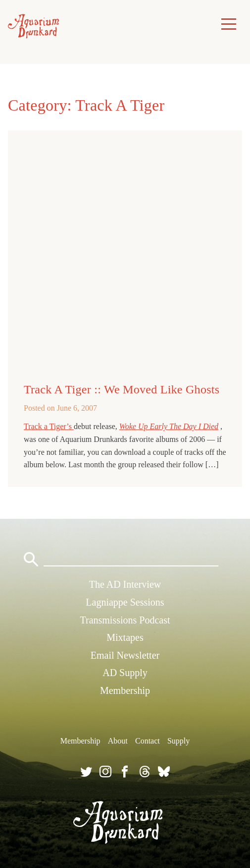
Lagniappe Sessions (125, 602)
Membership (125, 690)
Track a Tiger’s (49, 426)
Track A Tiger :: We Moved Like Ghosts (122, 389)
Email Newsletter (125, 655)
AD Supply (125, 673)
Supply (178, 741)
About (118, 741)
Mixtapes (125, 637)
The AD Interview (125, 584)
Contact (148, 741)
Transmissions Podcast (125, 620)
